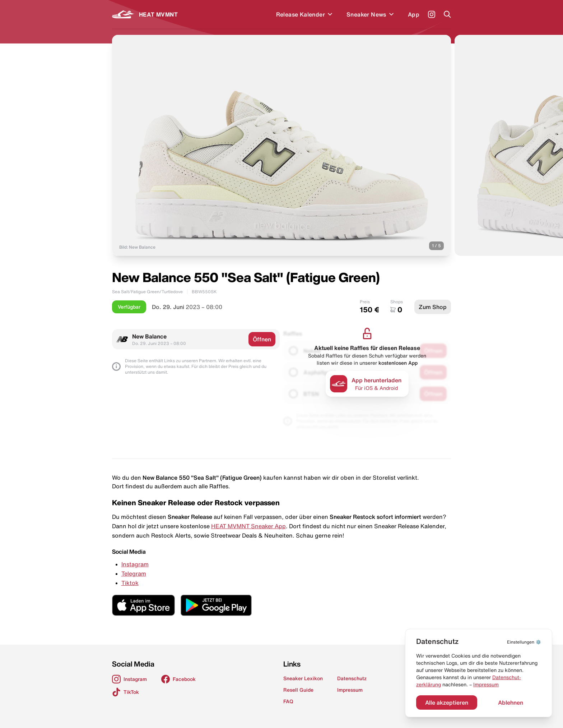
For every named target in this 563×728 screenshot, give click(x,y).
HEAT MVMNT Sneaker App (248, 526)
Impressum (486, 685)
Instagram (135, 564)
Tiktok (130, 583)
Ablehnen (511, 702)
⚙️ (524, 642)
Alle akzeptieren (447, 702)
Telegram (134, 573)
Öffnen (262, 339)
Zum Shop (433, 307)
